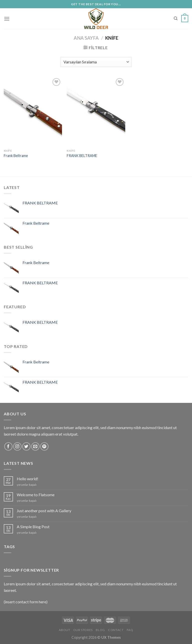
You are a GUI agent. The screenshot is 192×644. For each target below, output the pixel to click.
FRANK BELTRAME (82, 156)
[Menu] (7, 19)
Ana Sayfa (86, 38)
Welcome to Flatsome (36, 495)
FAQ (130, 630)
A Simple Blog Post (33, 527)
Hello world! (27, 479)
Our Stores (83, 630)
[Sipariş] (96, 62)
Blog (100, 630)
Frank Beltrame (16, 156)
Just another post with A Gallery (44, 511)
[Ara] (176, 18)
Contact (116, 630)
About (64, 630)
